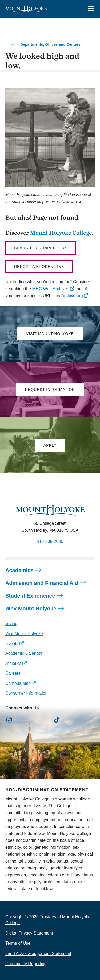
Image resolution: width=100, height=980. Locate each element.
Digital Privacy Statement (29, 933)
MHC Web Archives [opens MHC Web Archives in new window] (51, 289)
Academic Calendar (24, 653)
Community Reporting (26, 964)
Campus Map (18, 683)
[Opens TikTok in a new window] (57, 720)
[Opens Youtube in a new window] (45, 720)
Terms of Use (18, 943)
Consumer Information (26, 693)
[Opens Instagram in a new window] (9, 720)
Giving (11, 624)
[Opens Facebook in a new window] (21, 720)
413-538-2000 (50, 541)
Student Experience (30, 596)
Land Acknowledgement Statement (38, 954)
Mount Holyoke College (61, 233)
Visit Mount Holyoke (24, 634)
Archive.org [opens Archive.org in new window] (72, 296)
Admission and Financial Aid (42, 583)
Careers (13, 673)
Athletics (13, 663)
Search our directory (41, 248)
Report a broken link (39, 267)
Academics (19, 570)
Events (12, 643)
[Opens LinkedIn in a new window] (33, 720)
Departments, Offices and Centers (50, 44)
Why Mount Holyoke (31, 609)
